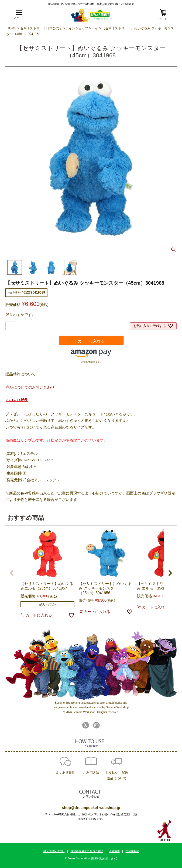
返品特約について (20, 374)
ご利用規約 (132, 851)
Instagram (96, 725)
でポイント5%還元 (116, 4)
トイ (95, 28)
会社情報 (114, 851)
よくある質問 (66, 773)
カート (163, 19)
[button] (12, 573)
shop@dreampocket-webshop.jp (91, 808)
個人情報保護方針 (54, 851)
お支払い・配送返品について (117, 775)
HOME (12, 28)
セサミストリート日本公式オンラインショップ (54, 28)
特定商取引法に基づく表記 (87, 851)
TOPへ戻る (164, 831)
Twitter (86, 725)
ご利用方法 (91, 773)
